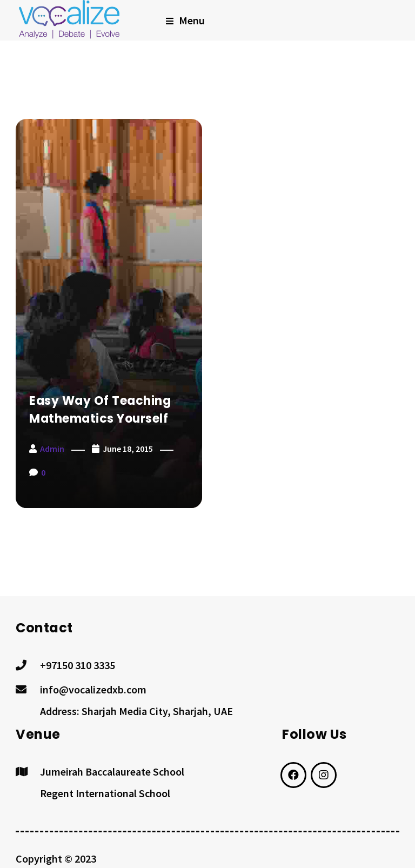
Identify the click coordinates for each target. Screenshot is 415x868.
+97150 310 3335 (78, 665)
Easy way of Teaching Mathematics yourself (100, 410)
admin (52, 449)
